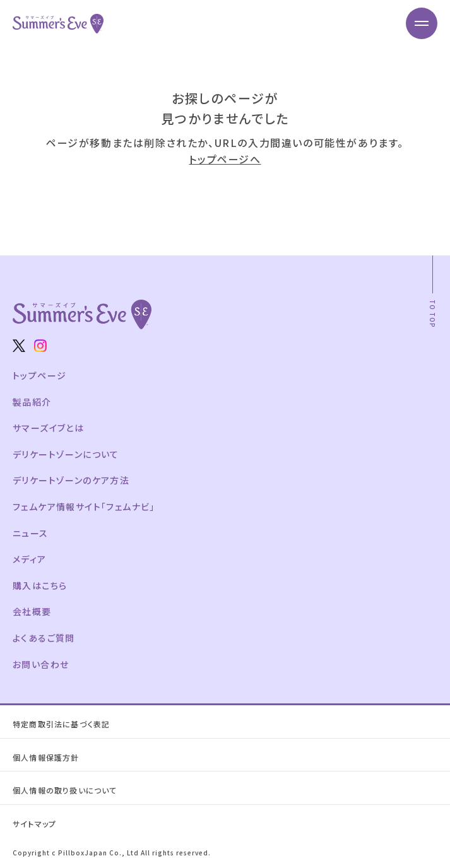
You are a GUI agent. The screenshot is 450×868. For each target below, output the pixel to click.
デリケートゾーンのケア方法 (71, 480)
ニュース (31, 533)
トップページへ (225, 159)
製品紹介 (32, 402)
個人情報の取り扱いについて (65, 790)
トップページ (39, 375)
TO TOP (433, 314)
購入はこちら (40, 585)
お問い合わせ (41, 664)
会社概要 (32, 611)
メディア (30, 559)
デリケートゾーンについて (66, 454)
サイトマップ (34, 824)
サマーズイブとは (48, 428)
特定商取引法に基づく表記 (61, 724)
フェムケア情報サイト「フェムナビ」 (84, 507)
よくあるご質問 (44, 638)
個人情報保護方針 (46, 757)
